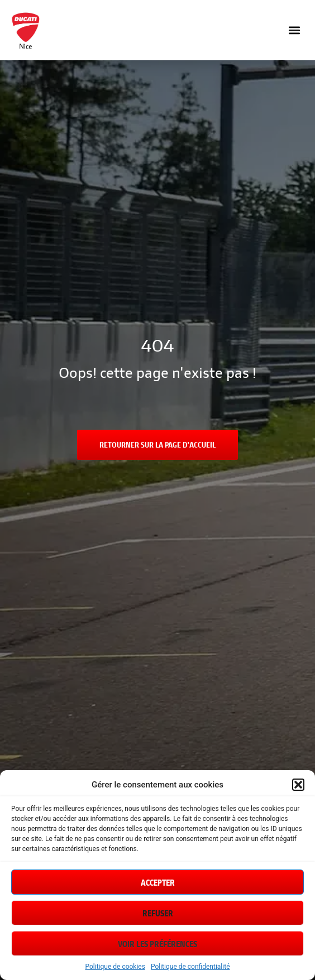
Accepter (158, 882)
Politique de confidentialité (190, 967)
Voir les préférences (157, 944)
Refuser (158, 913)
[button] (298, 785)
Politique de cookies (115, 967)
